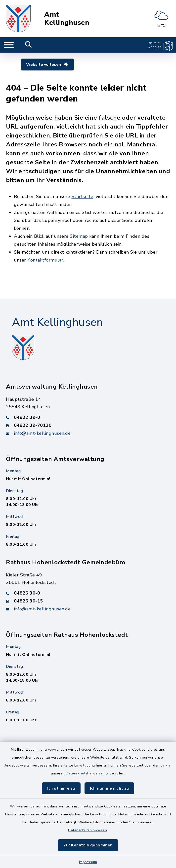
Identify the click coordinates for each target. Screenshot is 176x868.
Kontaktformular (45, 260)
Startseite (83, 197)
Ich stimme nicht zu (110, 788)
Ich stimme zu (61, 788)
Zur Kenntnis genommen (88, 845)
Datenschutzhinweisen (85, 773)
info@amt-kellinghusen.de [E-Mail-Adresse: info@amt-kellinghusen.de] (42, 433)
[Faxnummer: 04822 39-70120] (88, 425)
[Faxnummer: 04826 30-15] (88, 601)
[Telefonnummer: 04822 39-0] (88, 417)
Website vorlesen (47, 65)
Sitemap (79, 236)
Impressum (88, 862)
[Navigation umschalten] (9, 45)
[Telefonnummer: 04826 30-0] (88, 593)
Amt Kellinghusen (67, 19)
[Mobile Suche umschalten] (28, 45)
